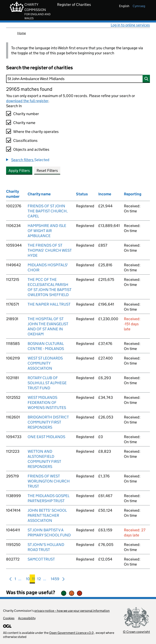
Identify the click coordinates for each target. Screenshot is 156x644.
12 (39, 580)
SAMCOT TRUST (41, 559)
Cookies (9, 618)
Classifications (25, 141)
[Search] (78, 79)
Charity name (24, 123)
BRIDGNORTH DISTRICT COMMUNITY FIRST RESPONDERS (48, 422)
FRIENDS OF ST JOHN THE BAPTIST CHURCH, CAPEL (48, 211)
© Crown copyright (136, 632)
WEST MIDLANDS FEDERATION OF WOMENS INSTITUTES (47, 403)
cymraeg (139, 6)
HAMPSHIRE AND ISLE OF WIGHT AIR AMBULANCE (47, 231)
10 (28, 580)
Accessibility (27, 618)
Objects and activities (31, 149)
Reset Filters (47, 171)
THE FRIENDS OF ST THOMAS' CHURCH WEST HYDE (50, 250)
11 (34, 580)
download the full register (27, 101)
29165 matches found (29, 89)
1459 (55, 580)
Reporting (133, 194)
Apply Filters (19, 171)
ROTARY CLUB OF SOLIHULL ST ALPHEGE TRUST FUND (47, 383)
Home (22, 33)
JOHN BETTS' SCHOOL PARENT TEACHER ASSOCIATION (47, 515)
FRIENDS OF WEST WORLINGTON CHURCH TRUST (49, 481)
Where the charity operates (36, 132)
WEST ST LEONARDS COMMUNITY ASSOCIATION (45, 363)
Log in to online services (130, 25)
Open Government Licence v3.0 (71, 633)
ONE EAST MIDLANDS (46, 437)
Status (82, 194)
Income (105, 194)
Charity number (26, 114)
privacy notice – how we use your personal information (72, 611)
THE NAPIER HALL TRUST (49, 304)
